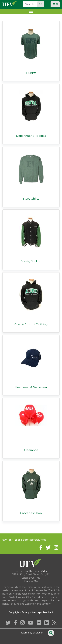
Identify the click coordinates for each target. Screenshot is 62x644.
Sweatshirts (31, 199)
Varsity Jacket (31, 261)
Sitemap (36, 612)
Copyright (14, 612)
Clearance (31, 450)
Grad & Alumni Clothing (31, 324)
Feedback (48, 612)
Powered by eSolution (31, 633)
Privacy (26, 612)
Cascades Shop (31, 513)
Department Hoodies (31, 136)
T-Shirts (31, 73)
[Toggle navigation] (31, 11)
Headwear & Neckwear (31, 387)
